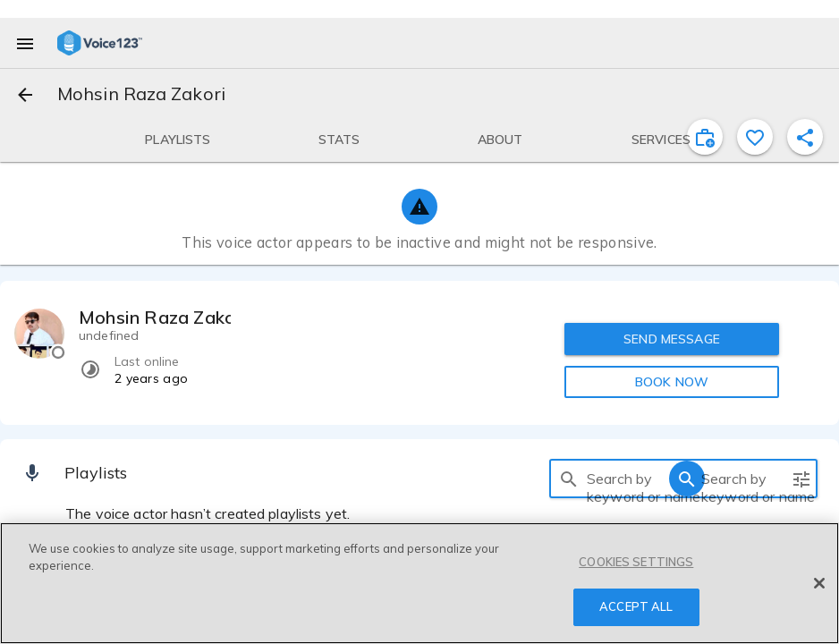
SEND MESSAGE (672, 339)
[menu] (25, 43)
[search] (569, 479)
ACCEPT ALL (636, 607)
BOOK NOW (672, 382)
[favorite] (755, 137)
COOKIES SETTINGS (636, 563)
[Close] (819, 584)
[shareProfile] (805, 137)
